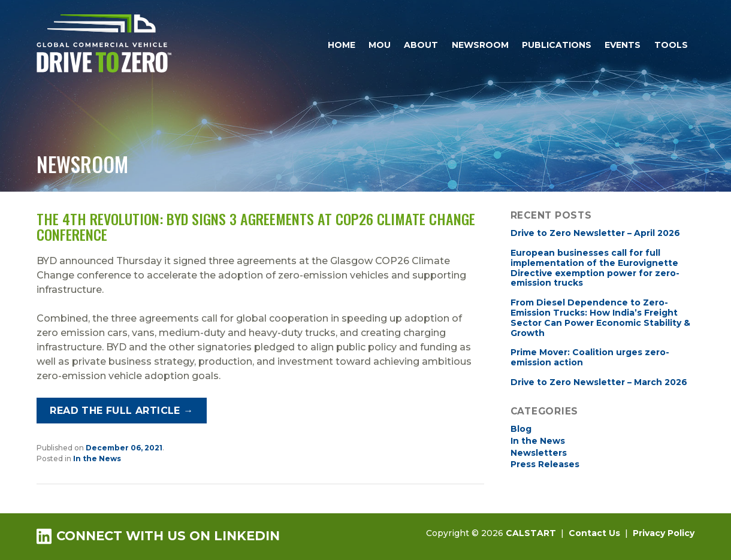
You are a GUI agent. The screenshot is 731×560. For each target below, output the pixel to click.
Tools (671, 45)
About (421, 45)
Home (342, 45)
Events (623, 45)
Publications (557, 45)
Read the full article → (121, 411)
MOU (380, 45)
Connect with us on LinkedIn (158, 536)
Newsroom (480, 45)
